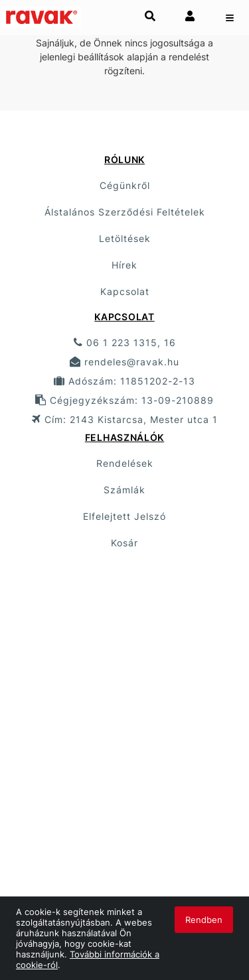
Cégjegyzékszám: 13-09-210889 (124, 400)
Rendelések (125, 463)
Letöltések (125, 238)
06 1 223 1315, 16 (125, 342)
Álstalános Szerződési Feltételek (125, 212)
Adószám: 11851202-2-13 (124, 381)
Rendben (204, 920)
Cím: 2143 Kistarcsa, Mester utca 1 (125, 419)
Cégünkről (125, 185)
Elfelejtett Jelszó (124, 516)
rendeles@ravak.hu (124, 362)
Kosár (124, 543)
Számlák (124, 490)
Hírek (124, 265)
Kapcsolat (125, 291)
